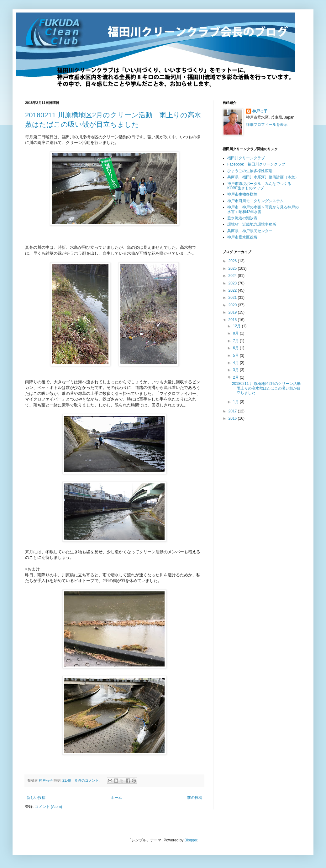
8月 (236, 333)
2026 (233, 261)
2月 (236, 377)
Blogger (191, 840)
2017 (233, 411)
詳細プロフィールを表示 (267, 125)
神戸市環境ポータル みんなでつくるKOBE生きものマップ (259, 186)
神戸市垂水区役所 (242, 237)
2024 (233, 276)
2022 (233, 290)
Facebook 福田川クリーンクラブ (256, 164)
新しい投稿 (36, 798)
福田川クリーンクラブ (246, 158)
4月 (236, 363)
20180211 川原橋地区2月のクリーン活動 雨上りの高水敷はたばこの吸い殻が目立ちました (268, 388)
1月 (236, 402)
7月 (236, 341)
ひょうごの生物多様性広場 (250, 171)
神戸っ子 (260, 111)
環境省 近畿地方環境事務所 (252, 224)
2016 (233, 418)
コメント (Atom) (48, 807)
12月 (237, 326)
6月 (236, 348)
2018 (233, 320)
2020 (233, 305)
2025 (233, 268)
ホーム (116, 798)
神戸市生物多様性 (242, 194)
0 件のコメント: (88, 780)
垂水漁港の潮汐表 (242, 218)
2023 (233, 283)
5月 (236, 355)
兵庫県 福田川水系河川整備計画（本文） (263, 177)
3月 (236, 370)
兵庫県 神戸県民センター (250, 231)
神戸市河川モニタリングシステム (255, 201)
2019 (233, 312)
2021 (233, 298)
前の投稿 (195, 798)
